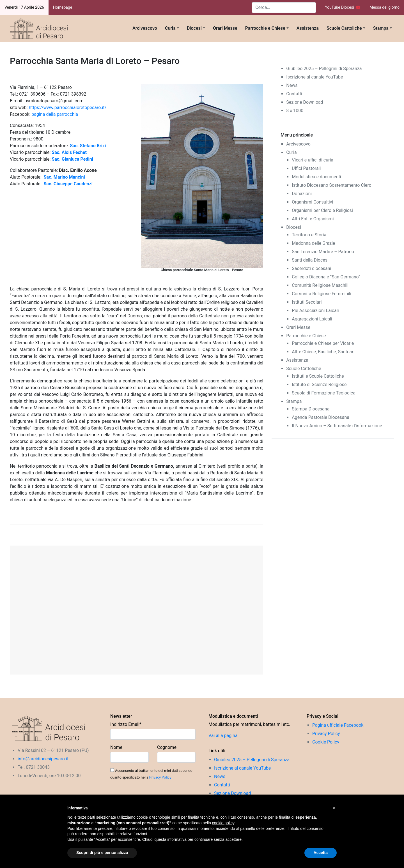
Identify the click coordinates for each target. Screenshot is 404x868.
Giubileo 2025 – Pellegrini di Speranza (324, 69)
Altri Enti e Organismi (313, 219)
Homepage (63, 7)
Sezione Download (305, 102)
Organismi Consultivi (312, 202)
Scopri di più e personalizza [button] (102, 853)
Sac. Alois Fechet (69, 152)
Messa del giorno (385, 7)
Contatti (294, 94)
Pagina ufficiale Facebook (338, 725)
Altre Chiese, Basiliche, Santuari (323, 352)
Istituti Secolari (307, 302)
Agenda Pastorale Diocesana (321, 417)
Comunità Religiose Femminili (321, 294)
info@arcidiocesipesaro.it (43, 759)
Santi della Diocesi (310, 260)
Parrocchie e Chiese (265, 28)
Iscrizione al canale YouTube (315, 77)
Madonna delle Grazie (313, 243)
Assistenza (308, 28)
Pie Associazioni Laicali (315, 311)
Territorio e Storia (309, 235)
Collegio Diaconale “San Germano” (326, 277)
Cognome (167, 747)
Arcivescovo (145, 28)
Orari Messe (225, 28)
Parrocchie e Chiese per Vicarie (323, 343)
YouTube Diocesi (343, 7)
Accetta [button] (321, 853)
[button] (334, 808)
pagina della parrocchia (55, 114)
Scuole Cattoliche (344, 28)
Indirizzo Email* (126, 724)
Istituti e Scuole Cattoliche (318, 376)
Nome (116, 747)
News (292, 85)
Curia (170, 28)
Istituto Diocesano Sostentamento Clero (331, 185)
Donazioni (302, 194)
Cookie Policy (326, 742)
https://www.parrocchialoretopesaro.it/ (68, 108)
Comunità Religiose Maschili (320, 285)
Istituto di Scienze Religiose (319, 385)
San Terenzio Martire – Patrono (323, 252)
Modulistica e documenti (316, 177)
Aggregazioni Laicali (312, 319)
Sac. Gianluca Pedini (72, 159)
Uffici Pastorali (306, 168)
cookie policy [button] (223, 823)
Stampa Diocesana (311, 409)
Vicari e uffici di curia (313, 160)
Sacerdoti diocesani (311, 268)
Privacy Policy (160, 777)
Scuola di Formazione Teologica (324, 393)
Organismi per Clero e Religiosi (322, 210)
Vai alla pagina (223, 736)
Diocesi (194, 28)
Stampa (381, 28)
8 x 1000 (295, 111)
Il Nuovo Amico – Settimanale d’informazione (337, 426)
